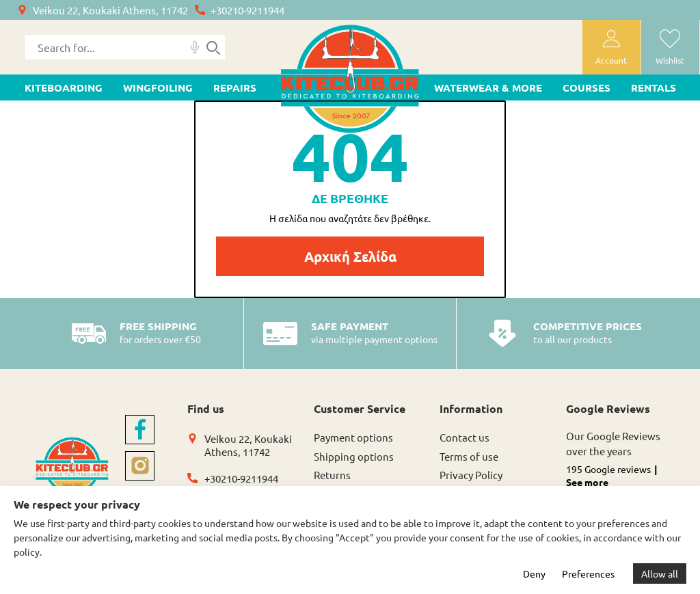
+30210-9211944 (247, 10)
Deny (534, 573)
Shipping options (354, 456)
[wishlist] (670, 47)
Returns (332, 475)
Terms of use (469, 456)
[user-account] (611, 47)
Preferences (588, 573)
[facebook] (140, 430)
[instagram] (140, 466)
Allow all (660, 573)
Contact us (465, 437)
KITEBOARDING (64, 87)
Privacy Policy (471, 475)
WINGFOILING (158, 87)
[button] (621, 485)
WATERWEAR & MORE (488, 87)
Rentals (654, 87)
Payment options (353, 437)
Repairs (235, 87)
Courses (587, 87)
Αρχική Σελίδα (350, 256)
